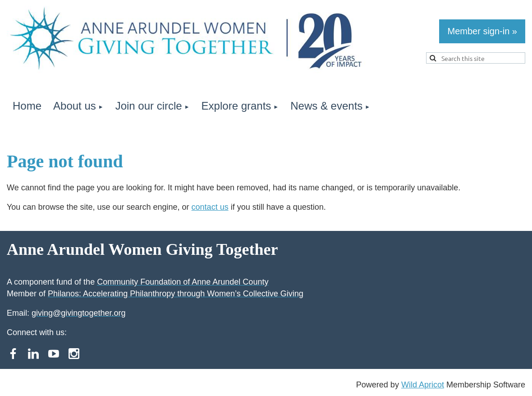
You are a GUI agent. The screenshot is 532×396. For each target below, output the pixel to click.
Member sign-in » (482, 31)
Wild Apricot (423, 385)
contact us (210, 207)
